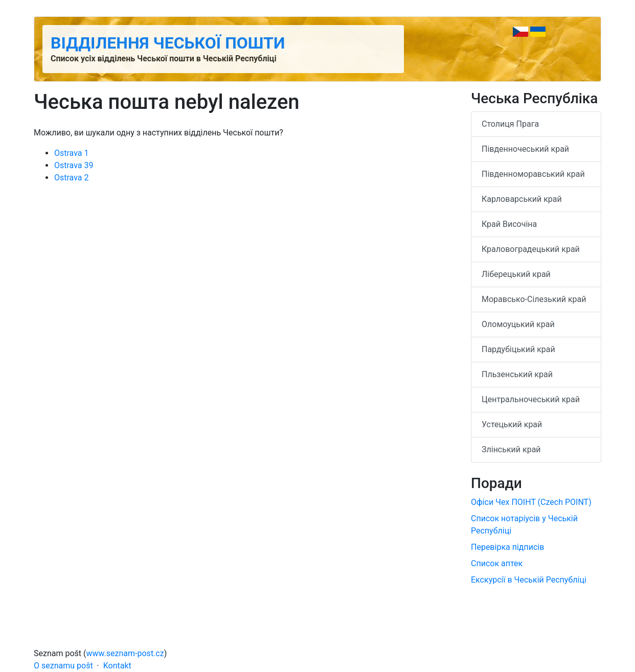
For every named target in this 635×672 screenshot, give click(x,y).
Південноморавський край (533, 174)
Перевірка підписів (507, 547)
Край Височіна (509, 224)
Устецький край (512, 424)
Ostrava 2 (72, 178)
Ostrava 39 (74, 165)
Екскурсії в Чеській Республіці (529, 580)
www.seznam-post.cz (125, 653)
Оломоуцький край (518, 324)
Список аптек (497, 563)
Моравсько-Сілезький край (534, 299)
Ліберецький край (516, 274)
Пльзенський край (517, 374)
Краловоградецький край (531, 249)
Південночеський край (525, 149)
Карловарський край (522, 199)
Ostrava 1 (72, 153)
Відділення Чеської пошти (168, 43)
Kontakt (117, 666)
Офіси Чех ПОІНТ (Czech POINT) (531, 502)
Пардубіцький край (518, 349)
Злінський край (511, 449)
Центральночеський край (531, 399)
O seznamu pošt (63, 666)
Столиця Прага (510, 124)
